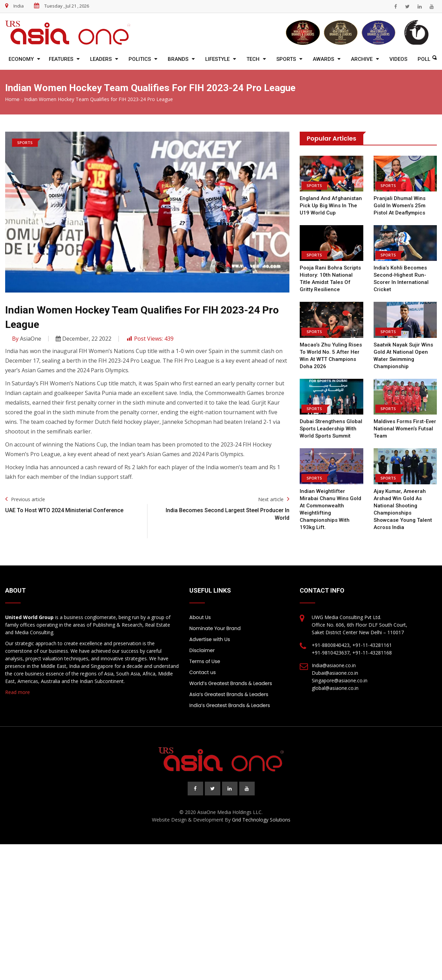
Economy (21, 59)
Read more (18, 692)
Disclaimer (202, 650)
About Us (200, 617)
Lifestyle (217, 59)
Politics (140, 59)
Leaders (101, 59)
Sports (286, 59)
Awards (323, 59)
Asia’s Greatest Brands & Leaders (229, 694)
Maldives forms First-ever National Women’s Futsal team (405, 429)
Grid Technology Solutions (261, 820)
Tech (253, 59)
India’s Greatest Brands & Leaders (230, 705)
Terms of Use (205, 661)
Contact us (203, 672)
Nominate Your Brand (215, 628)
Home (12, 99)
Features (61, 59)
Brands (178, 59)
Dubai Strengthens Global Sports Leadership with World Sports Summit (331, 429)
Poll (424, 59)
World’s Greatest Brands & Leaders (231, 683)
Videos (398, 59)
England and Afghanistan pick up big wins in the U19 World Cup (331, 206)
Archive (362, 59)
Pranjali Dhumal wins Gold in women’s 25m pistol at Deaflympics (399, 206)
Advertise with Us (210, 639)
